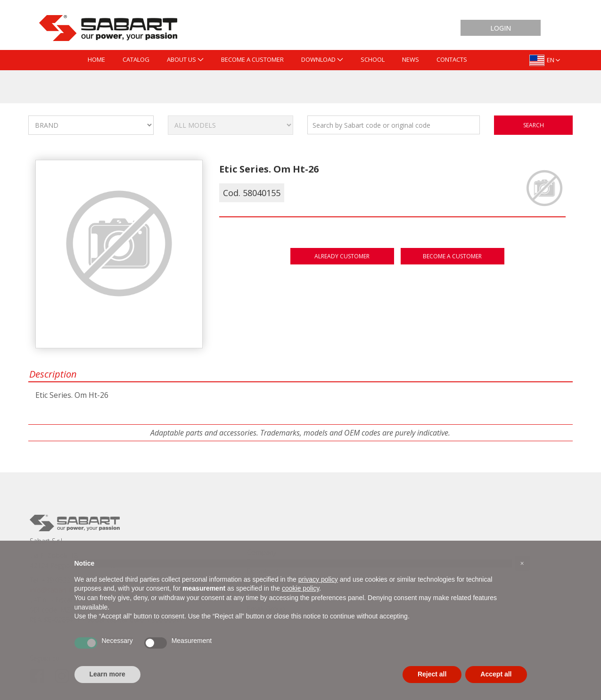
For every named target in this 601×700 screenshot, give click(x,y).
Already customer (342, 256)
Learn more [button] (107, 674)
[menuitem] (96, 60)
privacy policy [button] (318, 579)
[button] (522, 563)
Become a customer (452, 256)
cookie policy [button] (300, 588)
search (534, 125)
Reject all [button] (432, 674)
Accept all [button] (496, 674)
